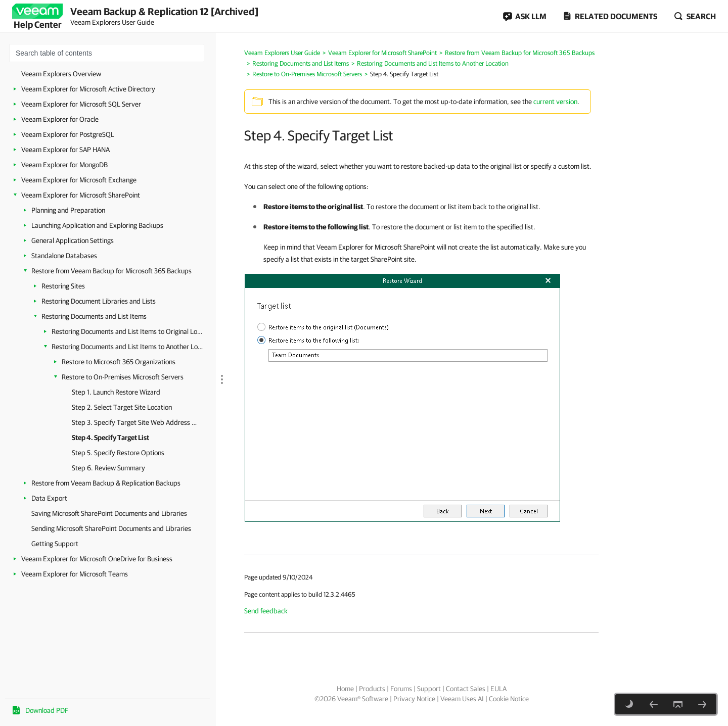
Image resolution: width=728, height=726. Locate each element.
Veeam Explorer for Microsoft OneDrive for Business (97, 559)
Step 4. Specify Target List (110, 438)
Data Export (49, 498)
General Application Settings (73, 240)
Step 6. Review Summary (108, 468)
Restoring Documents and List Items (94, 316)
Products (372, 689)
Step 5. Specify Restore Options (118, 453)
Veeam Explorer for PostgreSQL (68, 134)
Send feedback (266, 611)
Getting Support (55, 544)
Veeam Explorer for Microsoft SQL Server (81, 104)
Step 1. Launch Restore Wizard (116, 392)
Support (429, 689)
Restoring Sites (63, 286)
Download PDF (47, 710)
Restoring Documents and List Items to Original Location (127, 331)
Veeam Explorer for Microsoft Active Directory (88, 89)
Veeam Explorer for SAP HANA (65, 150)
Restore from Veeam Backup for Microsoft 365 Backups (111, 271)
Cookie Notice (509, 699)
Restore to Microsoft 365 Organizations (119, 362)
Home (345, 689)
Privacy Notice (414, 699)
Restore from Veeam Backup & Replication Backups (106, 483)
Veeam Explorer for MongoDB (64, 165)
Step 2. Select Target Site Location (122, 407)
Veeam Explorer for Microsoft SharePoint (81, 195)
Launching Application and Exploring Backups (97, 225)
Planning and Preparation (68, 210)
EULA (498, 689)
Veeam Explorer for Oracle (60, 119)
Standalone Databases (64, 256)
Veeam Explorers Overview (61, 74)
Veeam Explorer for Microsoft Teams (75, 574)
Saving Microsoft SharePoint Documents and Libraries (109, 513)
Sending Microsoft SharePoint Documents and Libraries (111, 528)
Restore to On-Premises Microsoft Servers (123, 377)
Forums (401, 689)
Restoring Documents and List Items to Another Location (127, 347)
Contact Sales (466, 689)
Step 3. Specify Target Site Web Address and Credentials (135, 422)
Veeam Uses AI (462, 699)
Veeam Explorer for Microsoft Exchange (79, 180)
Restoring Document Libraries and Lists (99, 301)
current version (555, 102)
